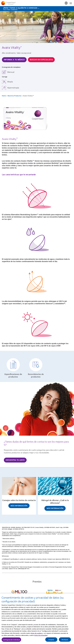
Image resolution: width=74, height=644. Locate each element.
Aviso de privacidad (41, 636)
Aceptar (51, 641)
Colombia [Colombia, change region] (66, 3)
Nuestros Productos (15, 96)
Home (4, 96)
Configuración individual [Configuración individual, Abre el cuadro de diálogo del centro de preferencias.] (11, 641)
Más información (19, 506)
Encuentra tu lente (15, 460)
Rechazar (65, 641)
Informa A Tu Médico (14, 60)
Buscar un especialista (41, 60)
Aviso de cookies (36, 634)
